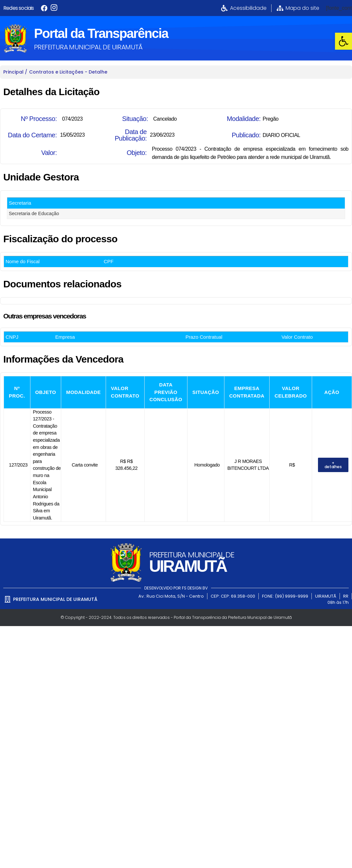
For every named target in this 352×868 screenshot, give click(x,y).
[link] (343, 41)
